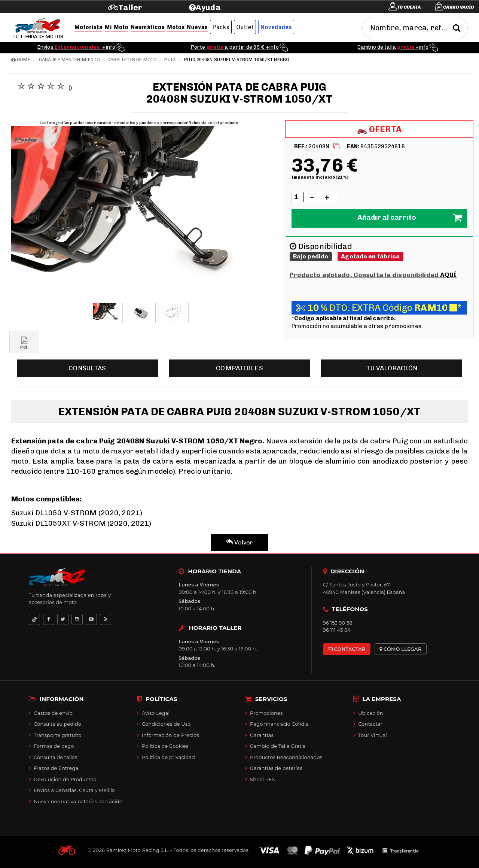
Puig (170, 60)
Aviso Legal (156, 713)
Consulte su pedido (57, 724)
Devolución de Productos (65, 779)
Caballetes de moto (132, 60)
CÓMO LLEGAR (401, 649)
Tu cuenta (409, 7)
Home (21, 60)
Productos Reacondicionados (286, 757)
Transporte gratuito (58, 735)
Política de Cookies (165, 746)
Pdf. (24, 343)
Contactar (370, 724)
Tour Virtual (373, 735)
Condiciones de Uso (166, 724)
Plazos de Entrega (56, 768)
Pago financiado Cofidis (279, 724)
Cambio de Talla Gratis (278, 746)
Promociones (266, 713)
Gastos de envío (53, 713)
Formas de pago (54, 746)
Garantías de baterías (276, 768)
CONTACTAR (347, 649)
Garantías (262, 735)
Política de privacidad (168, 757)
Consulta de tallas (55, 757)
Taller (130, 7)
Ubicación (370, 713)
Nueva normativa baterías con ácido (78, 801)
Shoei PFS (262, 779)
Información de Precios (170, 735)
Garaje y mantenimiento (69, 60)
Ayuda (208, 7)
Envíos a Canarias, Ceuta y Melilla (74, 790)
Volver (240, 542)
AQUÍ (448, 275)
